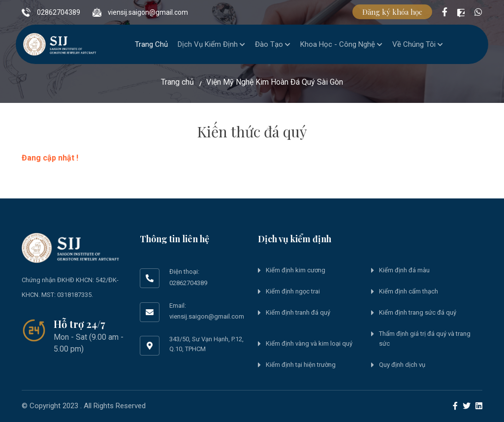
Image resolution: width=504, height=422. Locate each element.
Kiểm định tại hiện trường (301, 365)
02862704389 (51, 8)
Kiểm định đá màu (404, 270)
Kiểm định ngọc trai (293, 291)
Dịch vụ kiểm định (211, 44)
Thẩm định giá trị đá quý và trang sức (425, 339)
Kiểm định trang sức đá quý (418, 312)
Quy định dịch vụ (402, 365)
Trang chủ (151, 44)
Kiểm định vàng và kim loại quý (309, 343)
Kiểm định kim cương (296, 270)
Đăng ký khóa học (392, 12)
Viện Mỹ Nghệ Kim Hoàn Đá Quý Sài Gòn (275, 82)
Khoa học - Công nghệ (341, 44)
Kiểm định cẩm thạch (409, 291)
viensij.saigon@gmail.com (140, 8)
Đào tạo (273, 44)
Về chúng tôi (418, 44)
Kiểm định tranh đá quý (298, 312)
